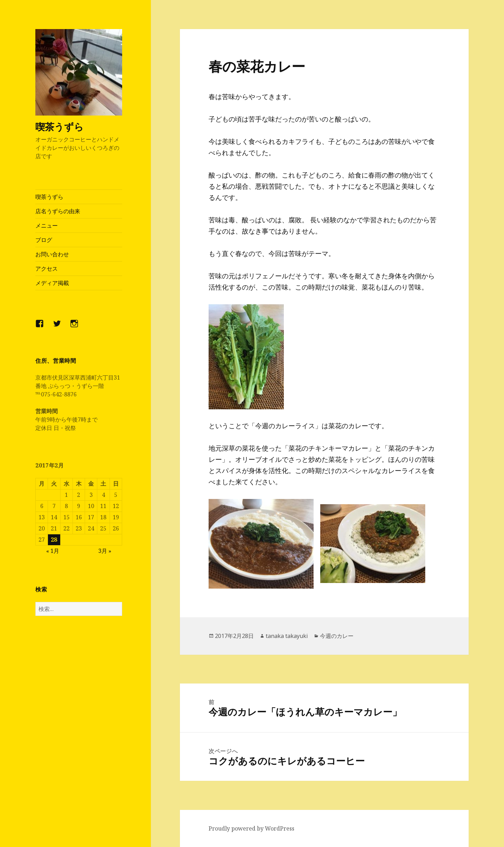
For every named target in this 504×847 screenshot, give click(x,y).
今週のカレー (337, 636)
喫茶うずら (59, 127)
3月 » (105, 550)
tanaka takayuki (287, 636)
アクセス (47, 269)
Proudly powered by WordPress (251, 828)
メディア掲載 (52, 283)
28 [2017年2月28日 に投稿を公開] (54, 539)
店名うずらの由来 (58, 211)
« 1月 (53, 550)
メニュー (47, 225)
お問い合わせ (52, 254)
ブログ (44, 240)
